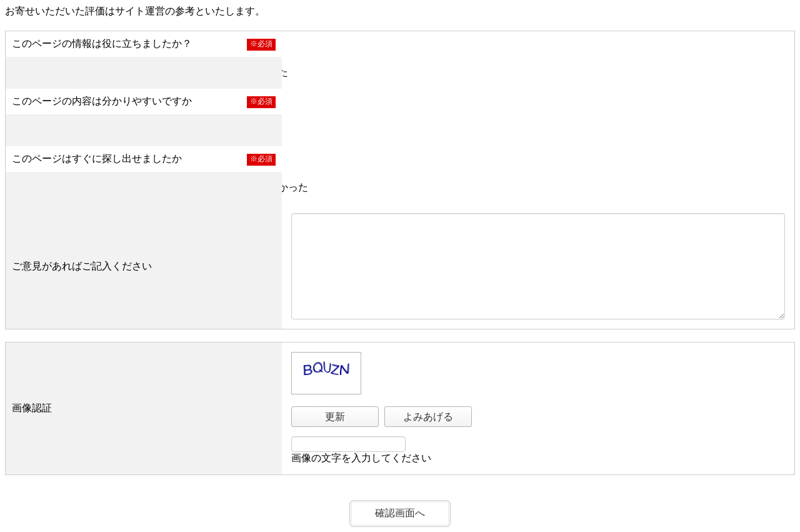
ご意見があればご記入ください (82, 266)
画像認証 (32, 408)
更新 (335, 417)
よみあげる (428, 417)
